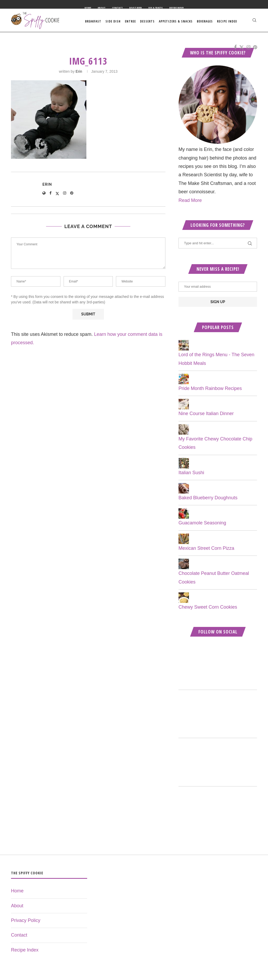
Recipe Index (177, 8)
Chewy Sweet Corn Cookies (208, 609)
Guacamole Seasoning (202, 525)
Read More (190, 202)
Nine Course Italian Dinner (206, 416)
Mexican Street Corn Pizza (206, 551)
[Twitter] (242, 49)
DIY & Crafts (156, 8)
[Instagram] (249, 49)
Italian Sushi (191, 475)
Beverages (205, 21)
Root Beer (136, 8)
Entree (130, 21)
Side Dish (113, 21)
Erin (79, 74)
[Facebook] (235, 49)
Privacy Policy (26, 923)
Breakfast (93, 21)
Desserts (147, 21)
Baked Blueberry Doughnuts (208, 500)
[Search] (254, 21)
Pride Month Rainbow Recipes (210, 391)
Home (88, 8)
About (102, 8)
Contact (117, 8)
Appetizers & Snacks (176, 21)
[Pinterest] (255, 49)
